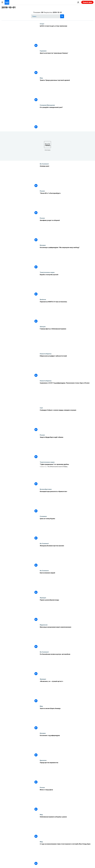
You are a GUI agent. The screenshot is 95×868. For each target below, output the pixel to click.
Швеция (43, 327)
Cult (41, 408)
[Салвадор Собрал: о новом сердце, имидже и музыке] (67, 421)
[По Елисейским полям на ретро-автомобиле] (67, 665)
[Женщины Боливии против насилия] (67, 556)
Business (43, 299)
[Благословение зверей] (67, 583)
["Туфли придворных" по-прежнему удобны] (67, 475)
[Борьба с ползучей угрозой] (67, 285)
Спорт (42, 24)
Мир (41, 78)
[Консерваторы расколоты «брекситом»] (67, 502)
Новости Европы (46, 354)
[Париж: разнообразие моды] (67, 610)
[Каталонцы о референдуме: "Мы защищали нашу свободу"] (67, 258)
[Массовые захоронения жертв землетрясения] (67, 638)
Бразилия (43, 760)
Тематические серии (47, 272)
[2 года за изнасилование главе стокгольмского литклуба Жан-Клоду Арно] (67, 854)
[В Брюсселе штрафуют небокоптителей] (67, 366)
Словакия (43, 516)
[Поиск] (48, 16)
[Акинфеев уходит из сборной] (67, 231)
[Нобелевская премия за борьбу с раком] (67, 827)
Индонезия (44, 625)
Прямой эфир (87, 2)
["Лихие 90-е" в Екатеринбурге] (67, 204)
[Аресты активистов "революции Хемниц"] (67, 64)
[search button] (62, 16)
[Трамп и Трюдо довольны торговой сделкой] (67, 91)
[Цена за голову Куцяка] (67, 529)
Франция (43, 598)
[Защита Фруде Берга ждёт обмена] (67, 448)
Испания (43, 245)
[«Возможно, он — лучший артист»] (67, 692)
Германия (43, 51)
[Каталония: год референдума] (67, 746)
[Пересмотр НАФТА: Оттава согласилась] (67, 312)
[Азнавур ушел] (67, 177)
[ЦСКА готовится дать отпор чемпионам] (67, 36)
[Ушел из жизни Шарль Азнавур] (67, 719)
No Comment (44, 164)
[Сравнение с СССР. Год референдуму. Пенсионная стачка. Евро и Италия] (67, 393)
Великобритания (46, 489)
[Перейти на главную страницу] (7, 2)
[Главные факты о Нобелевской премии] (67, 339)
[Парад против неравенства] (67, 773)
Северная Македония (47, 105)
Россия (42, 191)
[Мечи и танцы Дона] (67, 800)
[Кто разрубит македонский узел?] (67, 118)
